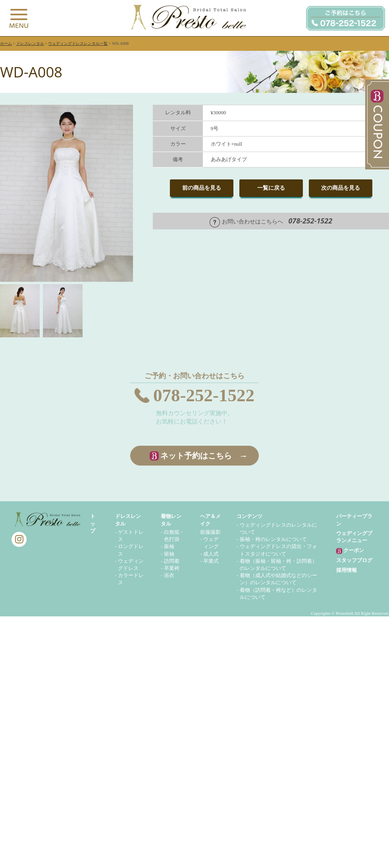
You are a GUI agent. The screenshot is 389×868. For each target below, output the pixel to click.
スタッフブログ (354, 560)
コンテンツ (249, 516)
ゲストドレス (131, 536)
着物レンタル (171, 520)
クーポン (350, 551)
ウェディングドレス (131, 565)
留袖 (169, 554)
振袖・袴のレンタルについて (273, 539)
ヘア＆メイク (210, 520)
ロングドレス (131, 550)
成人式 (211, 554)
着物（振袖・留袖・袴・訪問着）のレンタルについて (278, 565)
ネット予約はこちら (196, 456)
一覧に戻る (271, 188)
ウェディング (211, 543)
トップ (93, 523)
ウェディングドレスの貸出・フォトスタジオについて (278, 550)
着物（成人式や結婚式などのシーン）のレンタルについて (278, 579)
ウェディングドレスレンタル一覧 (78, 43)
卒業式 (211, 561)
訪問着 (172, 561)
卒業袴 (172, 568)
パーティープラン (354, 520)
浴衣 (169, 575)
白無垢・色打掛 (174, 536)
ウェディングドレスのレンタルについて (278, 528)
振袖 (169, 546)
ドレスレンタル (30, 43)
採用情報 (347, 570)
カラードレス (131, 579)
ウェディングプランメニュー (354, 537)
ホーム (6, 43)
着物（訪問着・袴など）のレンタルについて (278, 594)
